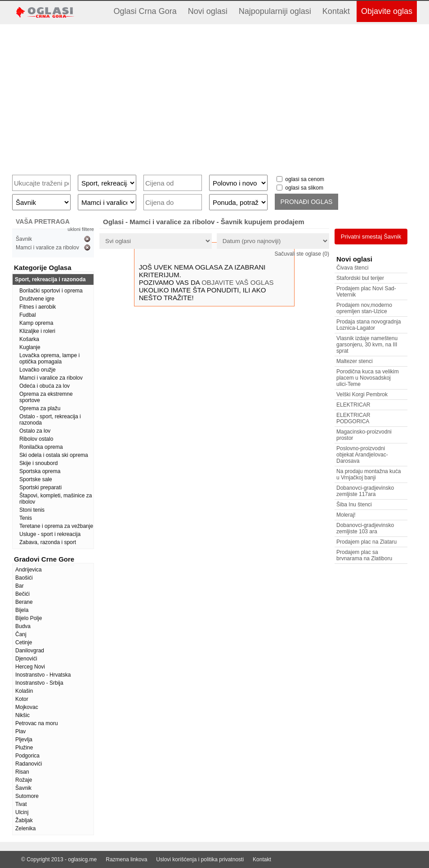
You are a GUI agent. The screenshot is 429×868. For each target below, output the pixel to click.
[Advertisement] (214, 96)
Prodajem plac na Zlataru (366, 542)
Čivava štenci (352, 268)
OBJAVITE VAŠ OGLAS (237, 282)
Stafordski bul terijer (360, 278)
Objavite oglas (387, 11)
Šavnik (24, 239)
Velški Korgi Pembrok (362, 394)
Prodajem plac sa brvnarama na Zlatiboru (364, 555)
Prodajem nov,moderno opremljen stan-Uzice (364, 308)
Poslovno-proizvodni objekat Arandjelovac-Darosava (362, 455)
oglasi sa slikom (304, 188)
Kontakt (336, 11)
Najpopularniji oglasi (275, 11)
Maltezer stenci (355, 361)
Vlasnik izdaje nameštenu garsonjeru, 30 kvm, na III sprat (367, 345)
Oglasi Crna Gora (145, 11)
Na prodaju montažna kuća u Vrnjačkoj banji (369, 474)
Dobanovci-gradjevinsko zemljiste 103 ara (365, 528)
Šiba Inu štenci (354, 505)
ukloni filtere (81, 229)
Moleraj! (346, 515)
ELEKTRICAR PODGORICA (353, 418)
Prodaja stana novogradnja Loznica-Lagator (369, 325)
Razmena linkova (126, 859)
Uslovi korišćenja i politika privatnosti (200, 859)
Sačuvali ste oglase (302, 254)
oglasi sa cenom (305, 179)
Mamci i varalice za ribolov (47, 248)
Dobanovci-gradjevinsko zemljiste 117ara (365, 491)
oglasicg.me (82, 859)
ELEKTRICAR (353, 405)
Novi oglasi (208, 11)
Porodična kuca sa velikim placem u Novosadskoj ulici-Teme (368, 378)
